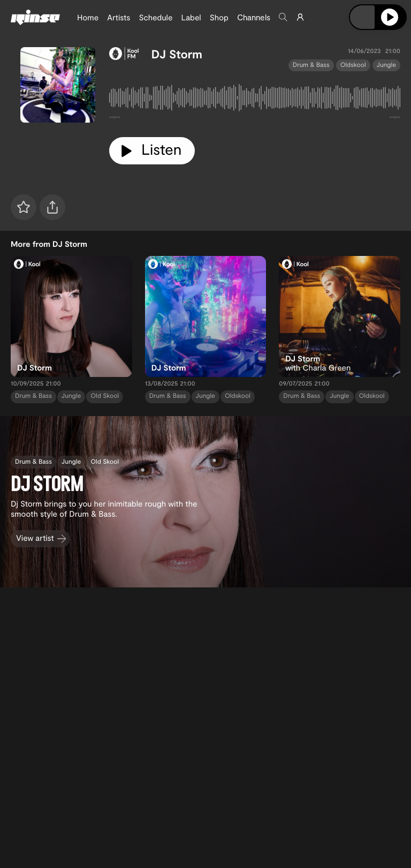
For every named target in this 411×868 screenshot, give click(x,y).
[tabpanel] (255, 100)
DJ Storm (177, 54)
